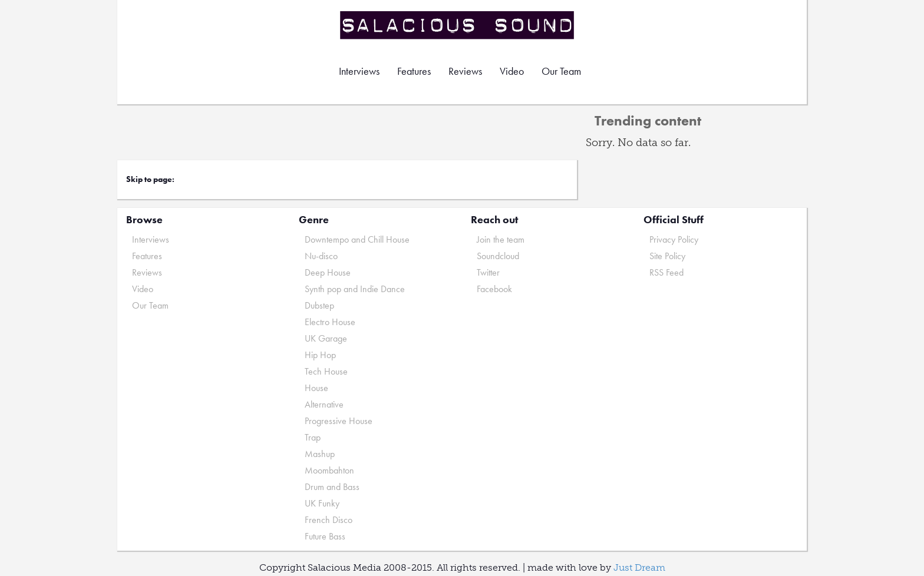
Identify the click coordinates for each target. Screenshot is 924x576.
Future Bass (325, 536)
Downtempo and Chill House (357, 239)
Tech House (326, 371)
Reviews (465, 71)
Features (414, 71)
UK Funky (322, 503)
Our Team (561, 71)
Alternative (324, 404)
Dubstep (319, 305)
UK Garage (326, 338)
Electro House (330, 322)
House (316, 388)
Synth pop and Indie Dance (355, 289)
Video (512, 71)
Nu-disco (321, 256)
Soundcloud (498, 256)
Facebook (494, 289)
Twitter (488, 272)
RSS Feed (666, 272)
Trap (313, 437)
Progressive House (339, 421)
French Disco (329, 520)
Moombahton (329, 470)
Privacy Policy (674, 239)
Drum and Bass (332, 487)
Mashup (320, 454)
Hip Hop (320, 355)
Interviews (359, 71)
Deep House (328, 272)
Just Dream (639, 567)
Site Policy (667, 256)
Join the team (501, 239)
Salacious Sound (458, 25)
